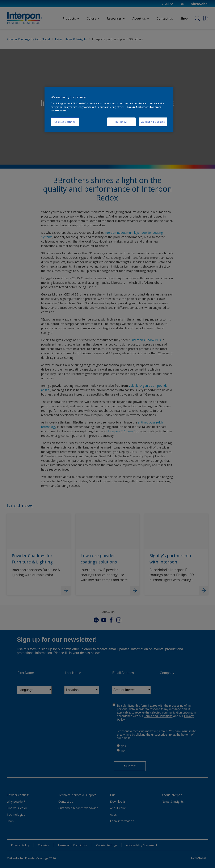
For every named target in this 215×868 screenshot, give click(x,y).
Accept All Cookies (153, 122)
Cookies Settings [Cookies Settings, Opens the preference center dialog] (65, 122)
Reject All (121, 122)
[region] (109, 110)
